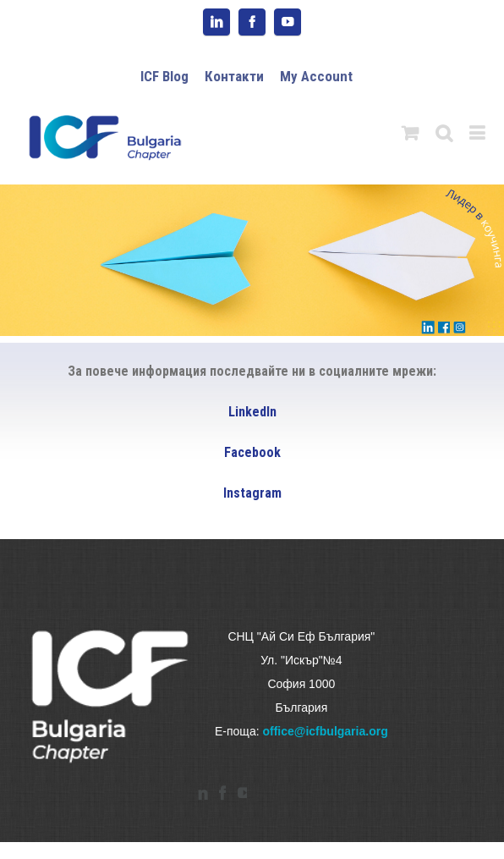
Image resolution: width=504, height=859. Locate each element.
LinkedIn (252, 412)
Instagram (252, 493)
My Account (316, 76)
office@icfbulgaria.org (325, 731)
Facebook (252, 452)
